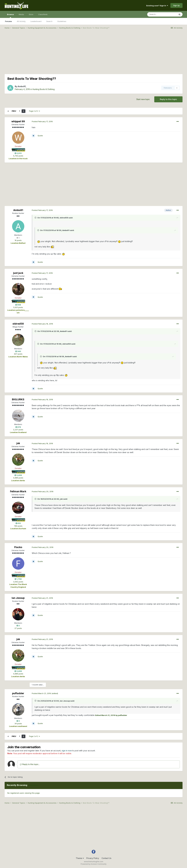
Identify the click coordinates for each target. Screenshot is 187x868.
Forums (8, 21)
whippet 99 (18, 121)
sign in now (67, 751)
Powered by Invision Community (94, 864)
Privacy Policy (93, 858)
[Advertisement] (94, 52)
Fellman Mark (18, 491)
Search (49, 21)
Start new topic (143, 99)
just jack (18, 273)
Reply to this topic (168, 99)
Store (31, 14)
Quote (40, 136)
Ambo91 (22, 86)
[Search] (162, 14)
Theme (80, 858)
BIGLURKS (18, 399)
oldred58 (18, 324)
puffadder (18, 693)
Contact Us (106, 858)
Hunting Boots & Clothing (44, 89)
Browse (10, 16)
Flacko (18, 547)
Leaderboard (36, 21)
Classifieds (43, 14)
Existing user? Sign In (157, 6)
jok (18, 443)
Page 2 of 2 (34, 111)
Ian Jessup (18, 598)
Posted (42, 121)
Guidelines (62, 21)
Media (21, 14)
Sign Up (176, 5)
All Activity (21, 21)
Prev (14, 111)
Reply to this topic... (30, 764)
